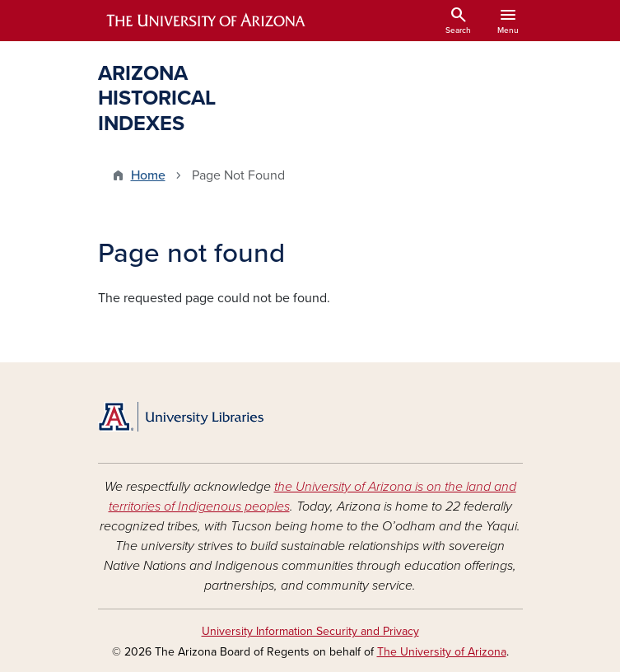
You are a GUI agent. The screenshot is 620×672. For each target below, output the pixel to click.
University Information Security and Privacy (310, 631)
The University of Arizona (442, 652)
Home (148, 175)
